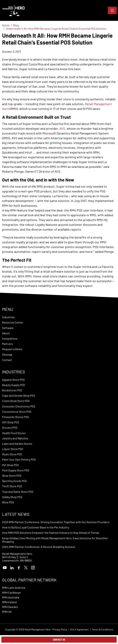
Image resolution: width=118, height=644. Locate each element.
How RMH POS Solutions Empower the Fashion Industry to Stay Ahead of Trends (51, 533)
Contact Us (59, 639)
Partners (7, 344)
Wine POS (8, 502)
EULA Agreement (79, 630)
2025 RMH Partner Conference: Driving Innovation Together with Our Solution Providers (56, 522)
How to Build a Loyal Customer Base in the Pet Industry (36, 527)
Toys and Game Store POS (18, 492)
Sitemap (7, 355)
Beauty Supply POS (14, 385)
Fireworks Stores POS (15, 417)
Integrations (10, 338)
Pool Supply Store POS (16, 470)
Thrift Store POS (12, 486)
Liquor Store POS (13, 449)
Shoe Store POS (12, 476)
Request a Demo (12, 349)
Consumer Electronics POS (19, 406)
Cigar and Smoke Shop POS (19, 395)
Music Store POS (12, 454)
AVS (62, 128)
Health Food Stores (14, 433)
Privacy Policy (60, 630)
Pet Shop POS (10, 465)
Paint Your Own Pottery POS (19, 459)
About (6, 333)
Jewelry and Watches (15, 438)
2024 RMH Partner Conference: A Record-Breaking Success (39, 547)
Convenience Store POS (17, 412)
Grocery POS (10, 427)
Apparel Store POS (13, 380)
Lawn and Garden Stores (17, 444)
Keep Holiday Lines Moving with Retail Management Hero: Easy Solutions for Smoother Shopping (55, 540)
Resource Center (13, 322)
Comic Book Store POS (16, 401)
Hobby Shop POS (12, 497)
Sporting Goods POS (14, 481)
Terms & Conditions (103, 630)
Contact (7, 360)
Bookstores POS (12, 390)
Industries (8, 317)
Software (8, 328)
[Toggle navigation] (112, 10)
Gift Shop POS (11, 422)
